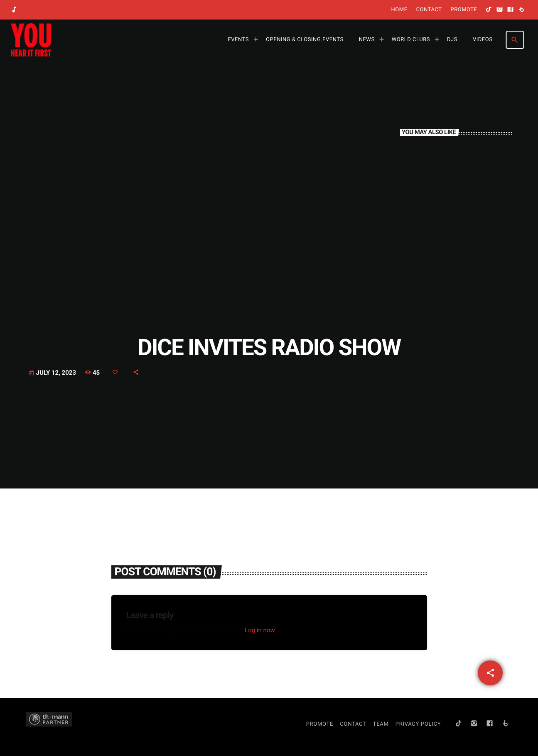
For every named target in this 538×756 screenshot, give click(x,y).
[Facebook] (511, 10)
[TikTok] (489, 10)
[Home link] (31, 40)
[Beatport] (521, 10)
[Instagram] (500, 10)
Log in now (260, 630)
